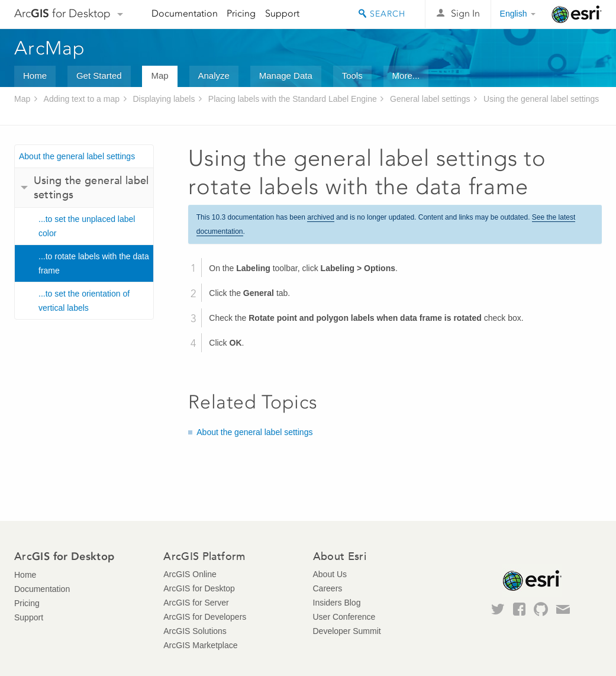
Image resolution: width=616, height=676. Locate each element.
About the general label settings (77, 156)
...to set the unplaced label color (87, 226)
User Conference (344, 617)
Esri (577, 14)
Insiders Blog (337, 603)
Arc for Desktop (62, 13)
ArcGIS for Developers (205, 617)
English (514, 14)
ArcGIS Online (190, 574)
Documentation (185, 13)
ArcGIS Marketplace (200, 645)
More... (406, 75)
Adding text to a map (82, 99)
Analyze (214, 75)
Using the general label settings (541, 99)
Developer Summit (347, 631)
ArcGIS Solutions (195, 631)
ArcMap (50, 48)
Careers (328, 588)
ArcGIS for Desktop (199, 588)
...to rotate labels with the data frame (94, 263)
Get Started (99, 75)
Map (159, 75)
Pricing (241, 13)
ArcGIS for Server (196, 603)
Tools (352, 75)
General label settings (430, 99)
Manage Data (286, 75)
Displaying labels (164, 99)
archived (320, 217)
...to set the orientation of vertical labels (84, 301)
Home (35, 75)
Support (282, 13)
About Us (330, 574)
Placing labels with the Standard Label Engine (293, 99)
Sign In (465, 13)
